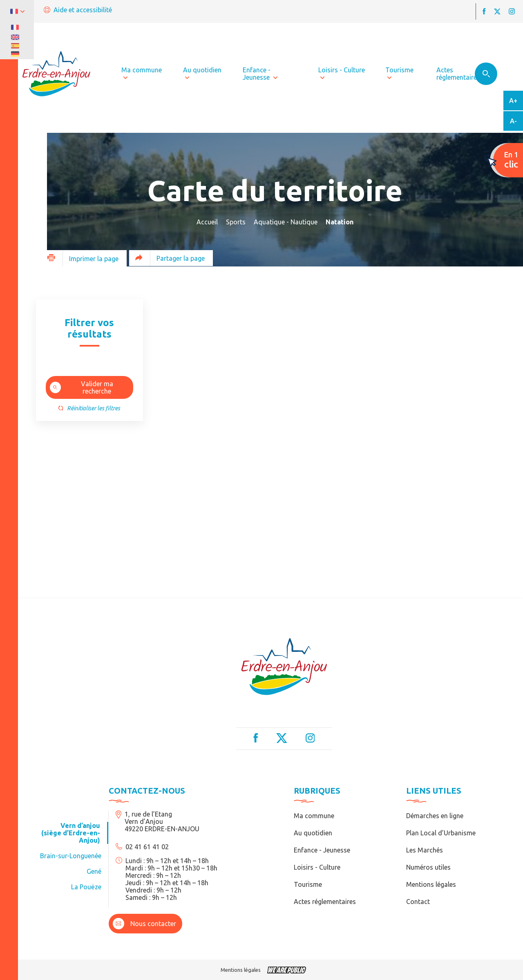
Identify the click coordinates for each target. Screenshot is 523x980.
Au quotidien (313, 833)
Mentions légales (431, 884)
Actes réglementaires (325, 902)
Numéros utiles (428, 867)
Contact (418, 902)
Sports (236, 222)
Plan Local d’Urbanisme (441, 833)
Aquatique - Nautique (286, 222)
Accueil (207, 222)
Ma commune (314, 816)
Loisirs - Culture (317, 867)
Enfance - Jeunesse (322, 850)
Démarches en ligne (435, 816)
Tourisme (308, 884)
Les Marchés (425, 850)
